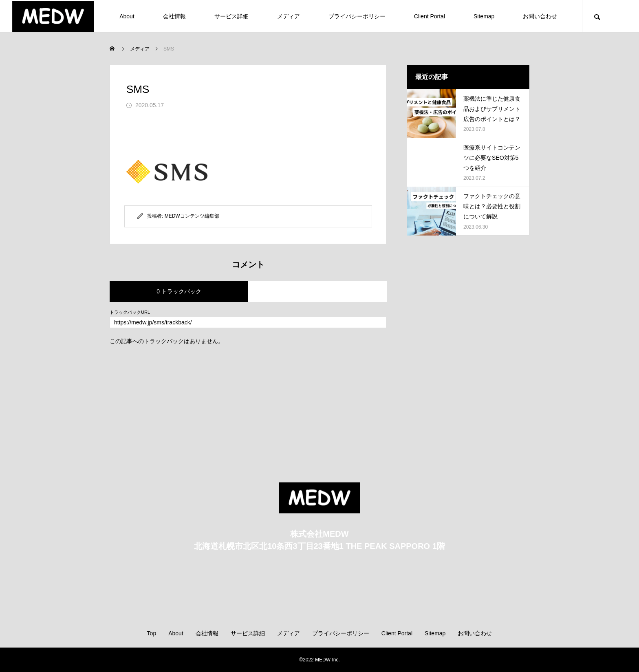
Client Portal (430, 16)
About (127, 16)
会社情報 (174, 16)
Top (152, 633)
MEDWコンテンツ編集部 (192, 216)
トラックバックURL (130, 312)
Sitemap (484, 16)
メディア (289, 16)
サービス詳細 (231, 16)
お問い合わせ (540, 16)
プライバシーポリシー (357, 16)
